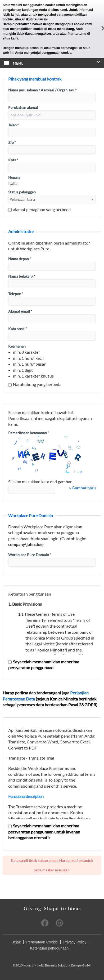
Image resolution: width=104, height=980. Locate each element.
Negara (14, 177)
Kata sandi (18, 329)
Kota (13, 160)
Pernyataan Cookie (42, 942)
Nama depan (20, 259)
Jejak (17, 942)
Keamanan (17, 346)
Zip (12, 142)
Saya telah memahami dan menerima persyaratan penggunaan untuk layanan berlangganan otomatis (44, 832)
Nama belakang (22, 276)
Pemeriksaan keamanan (29, 433)
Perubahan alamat (23, 107)
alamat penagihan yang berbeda (39, 209)
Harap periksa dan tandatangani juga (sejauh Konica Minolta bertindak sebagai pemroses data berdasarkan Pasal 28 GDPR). (50, 699)
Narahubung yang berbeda (35, 384)
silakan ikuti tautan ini (31, 19)
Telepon (16, 294)
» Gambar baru (82, 488)
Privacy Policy (75, 942)
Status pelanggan (22, 192)
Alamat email (20, 311)
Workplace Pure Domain (30, 555)
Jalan (13, 125)
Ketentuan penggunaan (49, 948)
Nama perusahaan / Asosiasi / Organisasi (42, 90)
